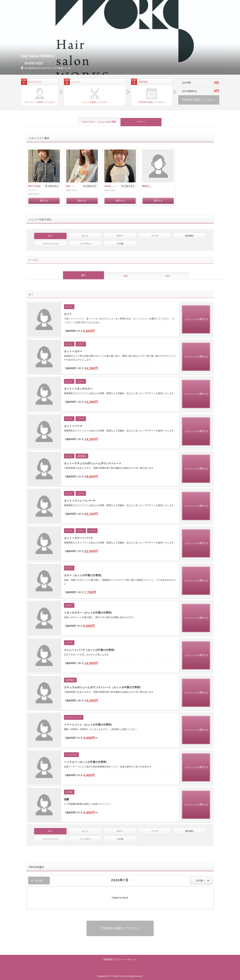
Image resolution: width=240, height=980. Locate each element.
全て (50, 236)
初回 (126, 276)
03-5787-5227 (34, 63)
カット (85, 236)
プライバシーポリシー (125, 959)
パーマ (155, 236)
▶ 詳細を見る (52, 186)
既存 (168, 276)
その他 (120, 244)
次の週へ (202, 881)
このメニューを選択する (196, 319)
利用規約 (108, 959)
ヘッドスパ (85, 244)
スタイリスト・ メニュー (99, 122)
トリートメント (50, 244)
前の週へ (38, 881)
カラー (120, 236)
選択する (44, 201)
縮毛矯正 (190, 236)
